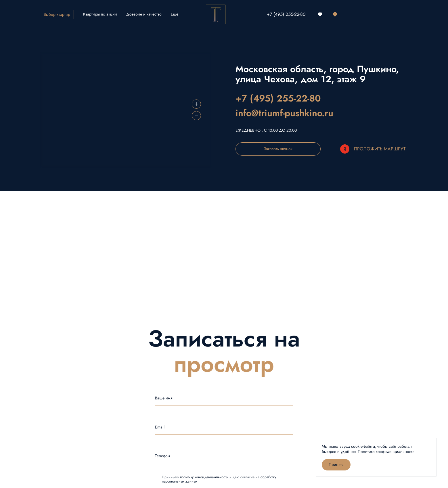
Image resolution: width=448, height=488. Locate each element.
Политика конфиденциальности (386, 452)
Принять (336, 465)
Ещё (175, 14)
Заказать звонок (278, 149)
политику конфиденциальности (204, 477)
